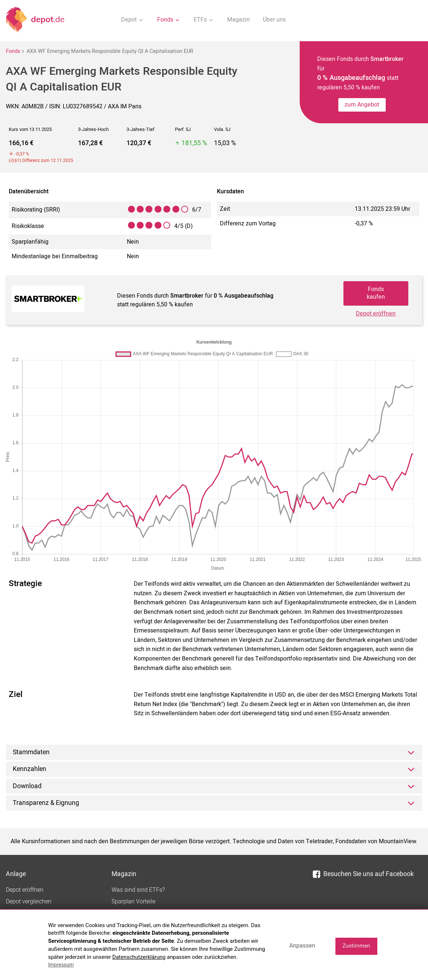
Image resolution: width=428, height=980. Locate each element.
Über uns (274, 20)
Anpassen (302, 946)
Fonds (13, 51)
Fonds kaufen (376, 293)
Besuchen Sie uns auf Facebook (363, 874)
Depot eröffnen (376, 314)
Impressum (61, 965)
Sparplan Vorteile (133, 902)
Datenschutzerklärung (139, 957)
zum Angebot (362, 105)
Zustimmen (356, 946)
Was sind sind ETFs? (138, 890)
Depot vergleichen (29, 902)
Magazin (238, 20)
